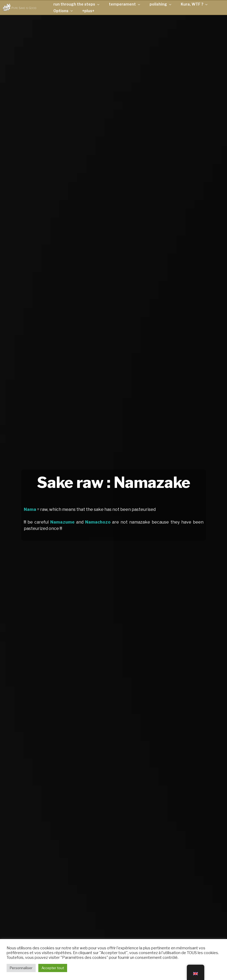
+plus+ (88, 11)
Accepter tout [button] (53, 968)
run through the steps (77, 4)
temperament (125, 4)
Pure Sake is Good (24, 8)
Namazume (62, 522)
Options (63, 11)
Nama (30, 509)
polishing (161, 4)
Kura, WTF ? (194, 4)
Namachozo (98, 522)
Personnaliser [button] (21, 968)
